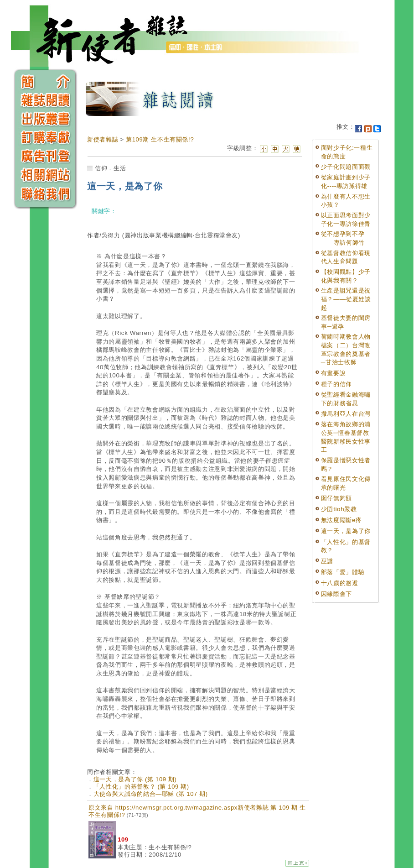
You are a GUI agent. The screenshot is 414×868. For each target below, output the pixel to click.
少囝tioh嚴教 (339, 509)
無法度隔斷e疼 (342, 520)
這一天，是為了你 (346, 531)
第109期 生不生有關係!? (160, 139)
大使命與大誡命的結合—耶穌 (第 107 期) (151, 794)
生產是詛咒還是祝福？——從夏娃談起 (346, 299)
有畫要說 (334, 373)
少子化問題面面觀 (346, 167)
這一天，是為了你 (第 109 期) (135, 779)
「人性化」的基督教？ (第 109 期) (141, 787)
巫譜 (327, 561)
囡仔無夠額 (336, 498)
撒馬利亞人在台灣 (346, 414)
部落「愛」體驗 (343, 572)
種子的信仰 (336, 384)
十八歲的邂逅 (340, 583)
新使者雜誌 (103, 139)
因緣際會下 (336, 594)
